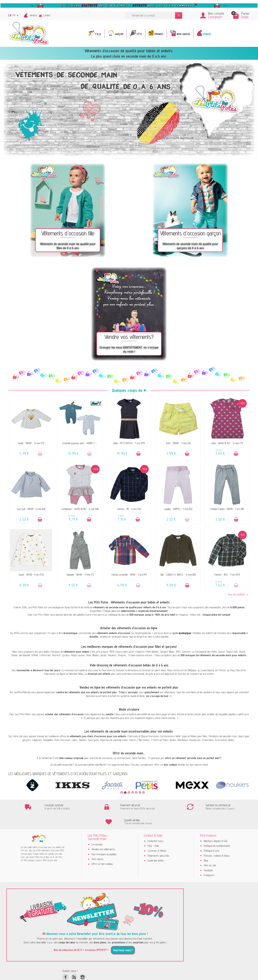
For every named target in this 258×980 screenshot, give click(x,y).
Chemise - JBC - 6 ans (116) (129, 509)
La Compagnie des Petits (205, 652)
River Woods (93, 655)
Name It (56, 655)
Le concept (97, 830)
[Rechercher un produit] (150, 15)
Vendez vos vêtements (103, 835)
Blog (206, 846)
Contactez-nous (155, 826)
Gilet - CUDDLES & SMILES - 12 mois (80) (178, 575)
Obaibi (14, 655)
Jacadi (103, 655)
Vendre (33, 15)
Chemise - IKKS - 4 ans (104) (227, 575)
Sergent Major (167, 652)
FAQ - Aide (153, 831)
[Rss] (74, 962)
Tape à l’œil (232, 652)
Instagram (209, 860)
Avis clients (97, 844)
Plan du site (210, 851)
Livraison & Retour (157, 836)
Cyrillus (66, 655)
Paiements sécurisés (158, 841)
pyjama (116, 765)
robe (97, 765)
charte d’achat (168, 718)
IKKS (178, 652)
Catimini (186, 652)
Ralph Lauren (78, 655)
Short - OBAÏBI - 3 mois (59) (178, 443)
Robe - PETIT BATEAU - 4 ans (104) (129, 443)
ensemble (67, 765)
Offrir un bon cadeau (102, 849)
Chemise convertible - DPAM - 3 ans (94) (129, 575)
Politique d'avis (212, 836)
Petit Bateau (152, 652)
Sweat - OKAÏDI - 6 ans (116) (31, 575)
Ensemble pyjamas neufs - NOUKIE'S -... (80, 443)
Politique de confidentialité (217, 831)
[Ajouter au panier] (40, 454)
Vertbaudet (24, 655)
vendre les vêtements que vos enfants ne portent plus (86, 692)
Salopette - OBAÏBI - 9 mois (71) (80, 575)
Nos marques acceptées (104, 840)
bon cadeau (170, 765)
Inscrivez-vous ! (123, 935)
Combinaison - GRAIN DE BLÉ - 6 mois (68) (80, 509)
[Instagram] (83, 962)
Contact (45, 15)
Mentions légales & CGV (216, 826)
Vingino (122, 655)
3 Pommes (45, 655)
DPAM (35, 655)
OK (179, 15)
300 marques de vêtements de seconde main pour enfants (213, 655)
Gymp (222, 652)
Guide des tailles (156, 846)
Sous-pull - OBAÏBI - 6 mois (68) (31, 509)
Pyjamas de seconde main (114, 740)
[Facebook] (65, 962)
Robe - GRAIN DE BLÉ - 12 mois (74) (227, 443)
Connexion (215, 17)
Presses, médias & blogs (217, 841)
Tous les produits (238, 595)
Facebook (208, 856)
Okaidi (242, 652)
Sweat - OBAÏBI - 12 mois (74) (31, 443)
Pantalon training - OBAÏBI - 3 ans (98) (227, 509)
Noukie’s (112, 655)
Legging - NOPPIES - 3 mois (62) (178, 509)
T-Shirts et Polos (160, 740)
